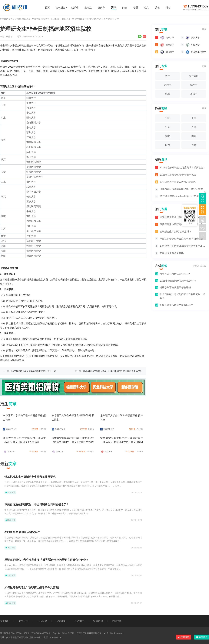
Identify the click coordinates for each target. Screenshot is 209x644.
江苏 (168, 127)
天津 (194, 127)
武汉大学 (165, 52)
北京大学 (106, 452)
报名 (168, 8)
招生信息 (108, 19)
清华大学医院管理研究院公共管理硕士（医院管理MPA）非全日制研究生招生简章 (73, 442)
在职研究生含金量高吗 (169, 253)
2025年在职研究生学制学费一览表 (176, 175)
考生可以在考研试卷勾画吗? (175, 274)
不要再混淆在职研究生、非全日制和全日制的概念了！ (37, 504)
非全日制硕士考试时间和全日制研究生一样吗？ (182, 296)
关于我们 (5, 621)
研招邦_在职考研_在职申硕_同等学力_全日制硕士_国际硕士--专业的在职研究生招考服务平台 (58, 19)
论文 (146, 8)
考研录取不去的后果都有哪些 (175, 287)
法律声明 (98, 621)
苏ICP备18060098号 (41, 633)
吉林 (194, 145)
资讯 (114, 7)
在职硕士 (60, 8)
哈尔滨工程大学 (193, 52)
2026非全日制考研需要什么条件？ (178, 281)
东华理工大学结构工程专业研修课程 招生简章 (24, 418)
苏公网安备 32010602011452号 (15, 633)
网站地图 (117, 621)
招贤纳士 (79, 621)
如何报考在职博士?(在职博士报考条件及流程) (32, 587)
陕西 (168, 145)
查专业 (88, 8)
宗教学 (168, 85)
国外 (194, 136)
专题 (136, 8)
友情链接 (61, 621)
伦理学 (194, 85)
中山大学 (190, 45)
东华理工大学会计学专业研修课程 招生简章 (122, 418)
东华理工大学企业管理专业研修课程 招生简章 (73, 418)
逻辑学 (194, 94)
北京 (168, 118)
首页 (47, 8)
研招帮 (9, 36)
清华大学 (9, 452)
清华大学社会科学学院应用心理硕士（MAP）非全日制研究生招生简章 (24, 440)
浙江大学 (190, 38)
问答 (125, 8)
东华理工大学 (10, 429)
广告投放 (42, 621)
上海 (194, 118)
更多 (204, 29)
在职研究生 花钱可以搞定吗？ (22, 532)
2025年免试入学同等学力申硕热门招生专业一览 (34, 371)
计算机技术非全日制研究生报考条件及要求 (30, 477)
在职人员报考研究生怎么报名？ (176, 305)
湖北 (168, 136)
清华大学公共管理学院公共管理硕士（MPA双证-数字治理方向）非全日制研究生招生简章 (122, 442)
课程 (157, 8)
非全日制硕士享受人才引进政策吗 (175, 182)
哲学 (168, 76)
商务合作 (23, 621)
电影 (168, 94)
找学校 (75, 8)
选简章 (101, 8)
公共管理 (194, 76)
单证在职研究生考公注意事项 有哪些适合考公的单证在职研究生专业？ (47, 560)
